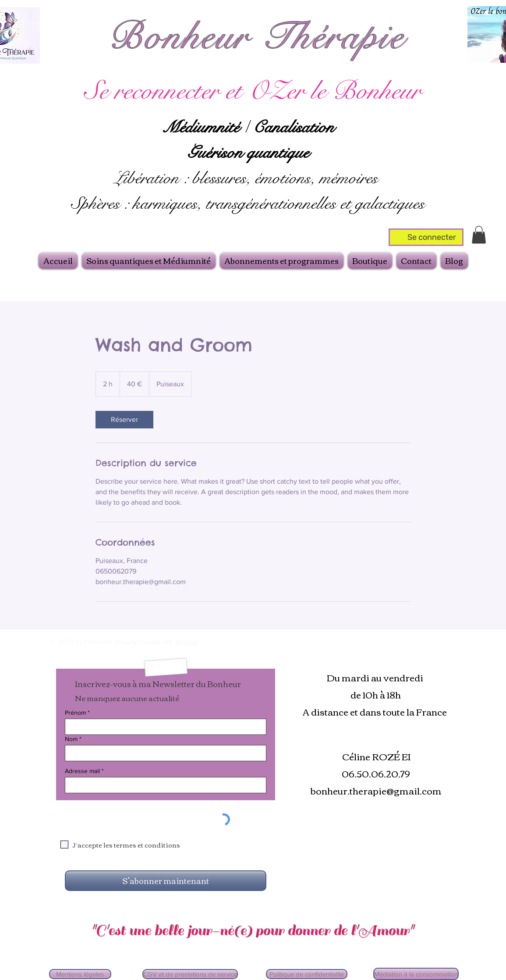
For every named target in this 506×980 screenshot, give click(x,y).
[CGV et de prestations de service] (190, 974)
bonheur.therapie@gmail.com (376, 790)
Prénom (75, 713)
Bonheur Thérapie (257, 37)
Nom (71, 739)
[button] (479, 235)
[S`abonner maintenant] (166, 881)
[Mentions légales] (80, 974)
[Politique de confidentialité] (307, 974)
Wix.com (187, 642)
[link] (124, 420)
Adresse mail (82, 771)
